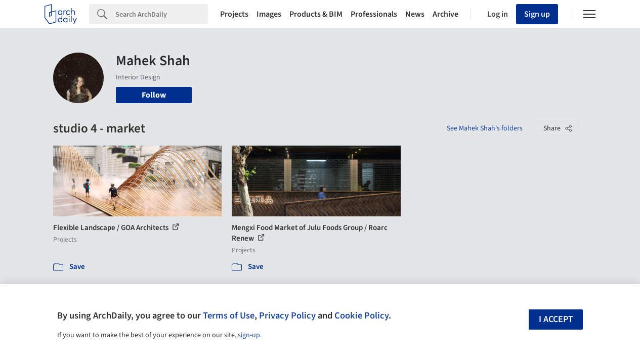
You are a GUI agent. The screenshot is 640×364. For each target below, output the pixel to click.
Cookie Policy (361, 315)
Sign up (537, 14)
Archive (445, 14)
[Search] (162, 14)
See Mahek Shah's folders (485, 128)
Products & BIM (316, 14)
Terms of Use (229, 315)
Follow (154, 95)
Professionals (374, 14)
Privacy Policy (287, 315)
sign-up (249, 335)
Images (269, 14)
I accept (556, 319)
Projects (234, 14)
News (415, 14)
